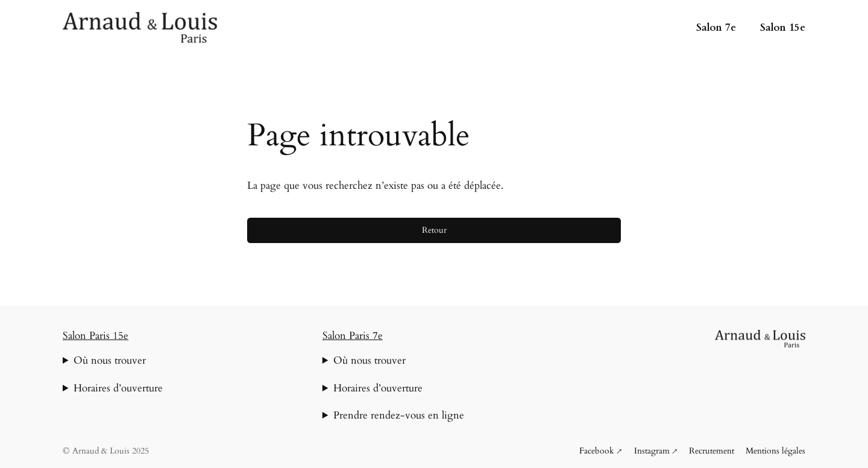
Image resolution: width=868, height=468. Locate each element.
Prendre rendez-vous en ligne (399, 415)
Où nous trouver (110, 360)
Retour (434, 230)
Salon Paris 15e (96, 336)
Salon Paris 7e (353, 336)
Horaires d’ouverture (118, 388)
